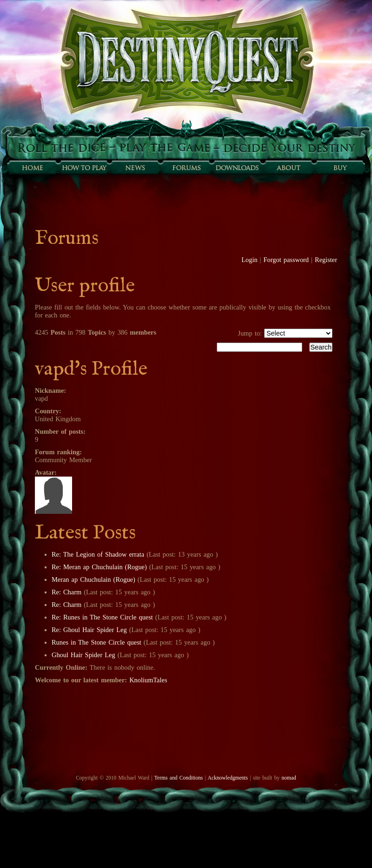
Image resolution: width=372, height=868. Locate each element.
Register (326, 260)
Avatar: (46, 472)
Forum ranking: (58, 452)
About (288, 168)
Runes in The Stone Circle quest (96, 642)
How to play (84, 168)
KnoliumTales (148, 680)
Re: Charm (66, 592)
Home (33, 168)
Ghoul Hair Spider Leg (83, 655)
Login (249, 260)
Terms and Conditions (179, 778)
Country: (48, 411)
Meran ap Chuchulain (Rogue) (93, 579)
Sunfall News (135, 168)
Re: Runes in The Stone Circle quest (102, 617)
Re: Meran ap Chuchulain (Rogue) (99, 567)
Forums (186, 168)
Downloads (237, 168)
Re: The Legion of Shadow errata (99, 554)
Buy (339, 168)
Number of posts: (60, 431)
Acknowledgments (228, 778)
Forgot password (286, 260)
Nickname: (50, 390)
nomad (289, 778)
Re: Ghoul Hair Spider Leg (89, 630)
